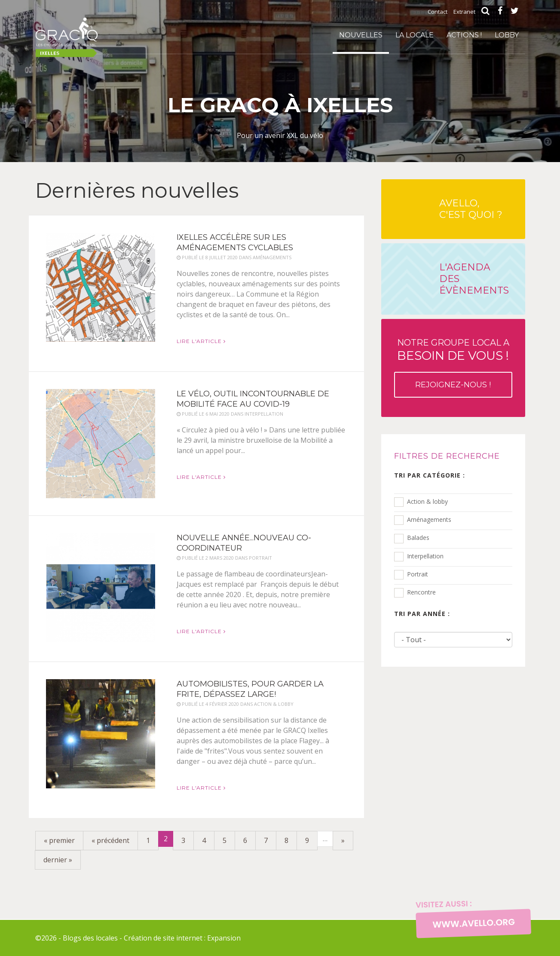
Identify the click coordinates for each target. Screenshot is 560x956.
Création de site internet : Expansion (182, 938)
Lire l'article (201, 341)
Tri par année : (422, 614)
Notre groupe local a (453, 368)
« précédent (110, 840)
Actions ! (464, 35)
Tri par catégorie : (430, 475)
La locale (415, 35)
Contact (438, 12)
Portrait (418, 574)
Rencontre (421, 592)
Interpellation (425, 556)
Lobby (507, 35)
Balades (418, 538)
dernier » (58, 860)
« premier (59, 840)
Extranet (464, 12)
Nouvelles (361, 35)
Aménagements (429, 519)
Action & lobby (427, 501)
